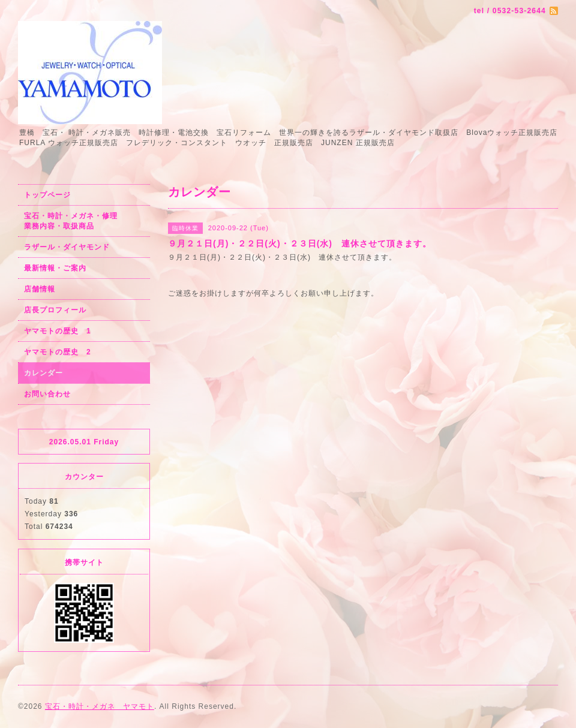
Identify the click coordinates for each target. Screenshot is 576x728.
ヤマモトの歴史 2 (58, 352)
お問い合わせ (47, 394)
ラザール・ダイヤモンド (67, 247)
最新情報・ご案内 (55, 268)
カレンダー (43, 373)
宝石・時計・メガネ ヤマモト (100, 706)
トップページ (47, 195)
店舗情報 (40, 289)
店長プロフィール (55, 310)
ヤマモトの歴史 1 (58, 331)
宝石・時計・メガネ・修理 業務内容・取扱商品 (84, 221)
